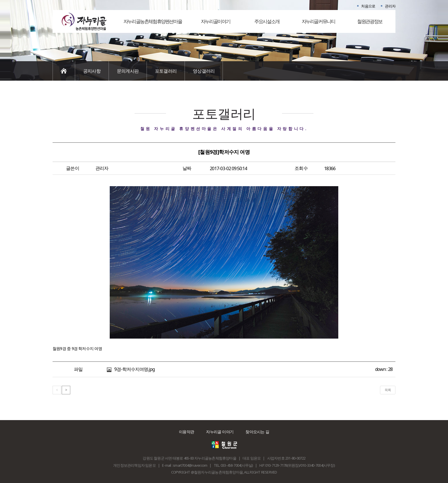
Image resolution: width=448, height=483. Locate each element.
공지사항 (92, 71)
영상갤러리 (204, 71)
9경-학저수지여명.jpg (135, 369)
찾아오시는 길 (257, 432)
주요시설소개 (267, 21)
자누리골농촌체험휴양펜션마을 (153, 21)
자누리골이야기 (215, 21)
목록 (388, 390)
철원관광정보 (370, 21)
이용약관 (186, 432)
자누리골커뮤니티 (318, 21)
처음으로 (368, 6)
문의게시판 (128, 71)
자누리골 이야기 (220, 432)
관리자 (390, 6)
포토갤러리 (166, 71)
